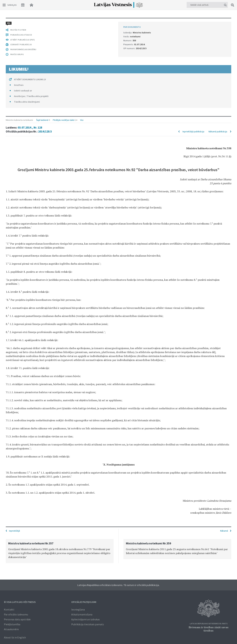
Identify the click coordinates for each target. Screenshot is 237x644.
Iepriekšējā (14, 531)
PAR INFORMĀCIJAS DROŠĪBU (23, 49)
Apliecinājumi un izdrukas (86, 619)
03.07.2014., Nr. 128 (30, 128)
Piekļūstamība (12, 624)
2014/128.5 (45, 131)
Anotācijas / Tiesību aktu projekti (31, 96)
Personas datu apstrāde (17, 619)
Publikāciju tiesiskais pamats (88, 624)
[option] (60, 551)
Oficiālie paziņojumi (84, 602)
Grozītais (19, 85)
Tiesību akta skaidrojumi (27, 102)
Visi (82, 120)
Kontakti (9, 609)
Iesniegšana (78, 609)
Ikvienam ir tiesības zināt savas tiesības (209, 629)
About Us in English (15, 637)
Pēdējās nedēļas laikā (64, 120)
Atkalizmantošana (82, 614)
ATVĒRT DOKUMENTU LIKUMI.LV (30, 79)
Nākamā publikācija (218, 131)
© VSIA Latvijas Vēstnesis (20, 602)
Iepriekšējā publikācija (193, 131)
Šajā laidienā (42, 120)
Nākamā (224, 531)
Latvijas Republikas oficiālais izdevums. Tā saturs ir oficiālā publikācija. (118, 585)
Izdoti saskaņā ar (23, 91)
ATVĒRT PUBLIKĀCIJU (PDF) (23, 40)
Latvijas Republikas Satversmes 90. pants (209, 624)
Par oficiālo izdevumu (16, 614)
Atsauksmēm (11, 629)
